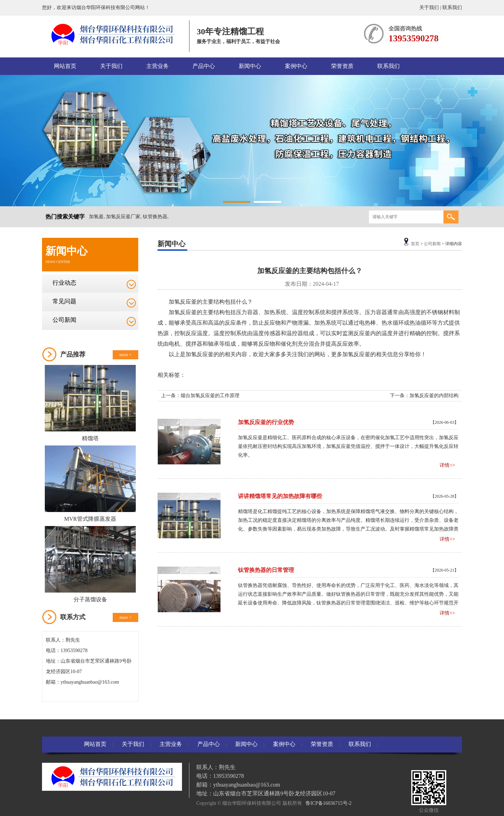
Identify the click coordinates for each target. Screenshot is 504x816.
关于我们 (429, 8)
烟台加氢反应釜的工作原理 (210, 396)
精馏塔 (90, 438)
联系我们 (452, 8)
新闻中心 (250, 66)
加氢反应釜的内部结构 (434, 396)
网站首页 (65, 66)
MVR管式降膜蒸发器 (90, 519)
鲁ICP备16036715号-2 (328, 803)
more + (125, 355)
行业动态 (64, 283)
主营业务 (157, 66)
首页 (415, 244)
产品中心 (204, 66)
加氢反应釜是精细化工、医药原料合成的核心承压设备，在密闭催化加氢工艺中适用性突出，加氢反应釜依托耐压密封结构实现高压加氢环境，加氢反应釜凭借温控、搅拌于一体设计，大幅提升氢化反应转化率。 (348, 446)
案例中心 (296, 66)
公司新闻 (64, 320)
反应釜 (188, 302)
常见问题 (64, 301)
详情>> (447, 465)
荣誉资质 (342, 66)
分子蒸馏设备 (90, 599)
